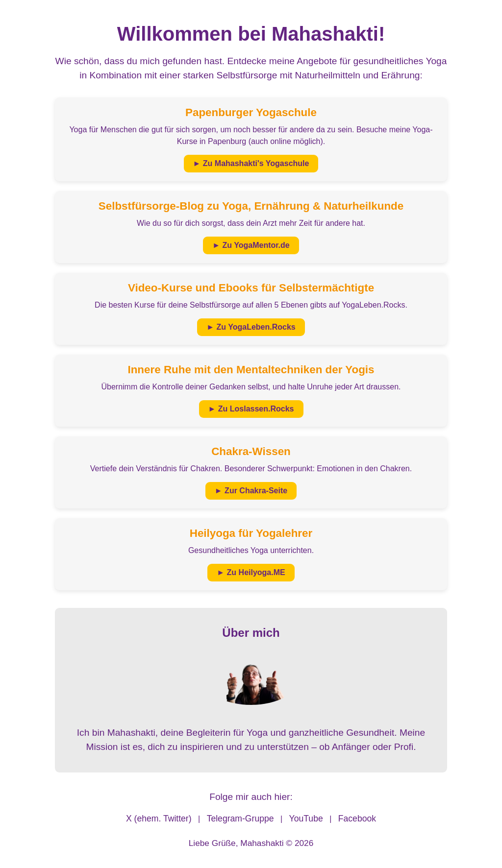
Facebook (357, 819)
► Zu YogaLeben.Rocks (251, 327)
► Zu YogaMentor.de (251, 245)
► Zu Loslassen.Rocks (251, 409)
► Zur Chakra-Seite (251, 491)
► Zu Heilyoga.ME (251, 572)
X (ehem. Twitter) (159, 819)
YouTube (306, 819)
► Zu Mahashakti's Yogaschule (251, 163)
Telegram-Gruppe (240, 819)
